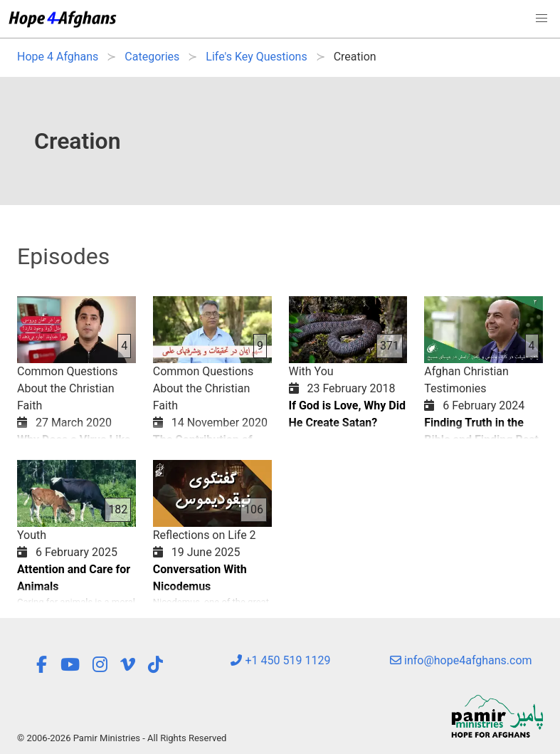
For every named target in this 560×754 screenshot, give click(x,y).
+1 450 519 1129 (280, 660)
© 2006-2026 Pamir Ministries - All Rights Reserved (122, 738)
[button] (541, 19)
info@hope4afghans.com (461, 660)
